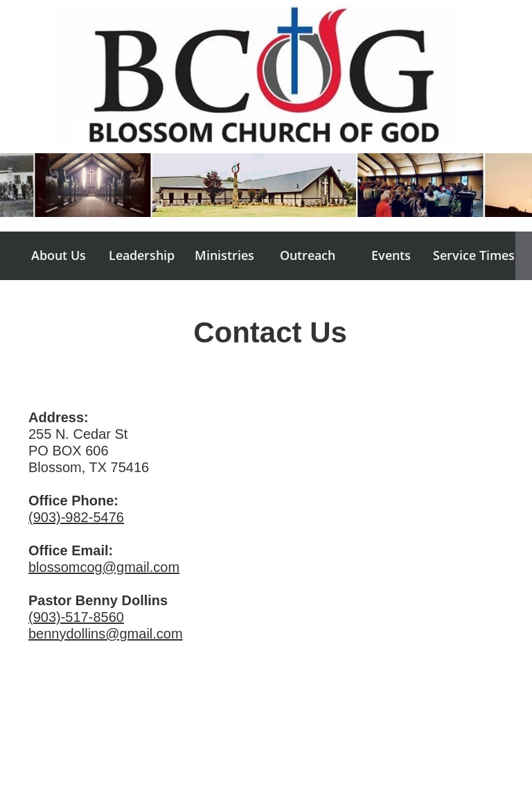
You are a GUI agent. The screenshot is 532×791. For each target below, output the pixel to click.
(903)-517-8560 (76, 617)
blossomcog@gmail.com (104, 567)
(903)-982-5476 (76, 517)
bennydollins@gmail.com (106, 634)
